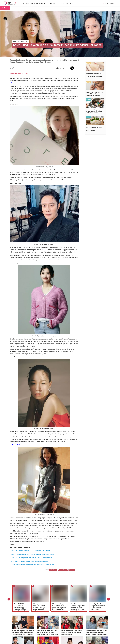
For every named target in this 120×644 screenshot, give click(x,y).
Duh (58, 3)
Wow (31, 3)
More (71, 3)
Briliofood (52, 3)
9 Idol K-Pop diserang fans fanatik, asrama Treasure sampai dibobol (31, 558)
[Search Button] (103, 4)
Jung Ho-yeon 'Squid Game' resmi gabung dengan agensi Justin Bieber (33, 554)
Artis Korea (53, 570)
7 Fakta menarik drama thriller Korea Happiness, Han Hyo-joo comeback (33, 565)
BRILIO (16, 42)
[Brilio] (10, 3)
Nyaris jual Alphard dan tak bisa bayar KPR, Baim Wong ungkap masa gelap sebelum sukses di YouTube (23, 633)
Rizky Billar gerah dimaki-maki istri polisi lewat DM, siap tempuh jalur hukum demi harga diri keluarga (48, 633)
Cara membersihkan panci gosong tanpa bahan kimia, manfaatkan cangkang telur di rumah (95, 111)
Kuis (67, 3)
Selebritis (26, 3)
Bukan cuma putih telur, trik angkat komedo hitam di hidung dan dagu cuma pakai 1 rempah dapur (95, 94)
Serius (41, 3)
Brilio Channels (110, 3)
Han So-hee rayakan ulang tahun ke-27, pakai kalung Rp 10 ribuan (31, 551)
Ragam (36, 3)
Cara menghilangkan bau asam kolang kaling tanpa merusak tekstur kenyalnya (94, 129)
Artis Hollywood (63, 570)
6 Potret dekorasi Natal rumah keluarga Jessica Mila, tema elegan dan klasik (72, 633)
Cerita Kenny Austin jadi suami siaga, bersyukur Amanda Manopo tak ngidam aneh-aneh (97, 633)
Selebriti (72, 570)
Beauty (46, 3)
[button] (12, 8)
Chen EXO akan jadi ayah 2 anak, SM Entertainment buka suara (30, 561)
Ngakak (62, 3)
